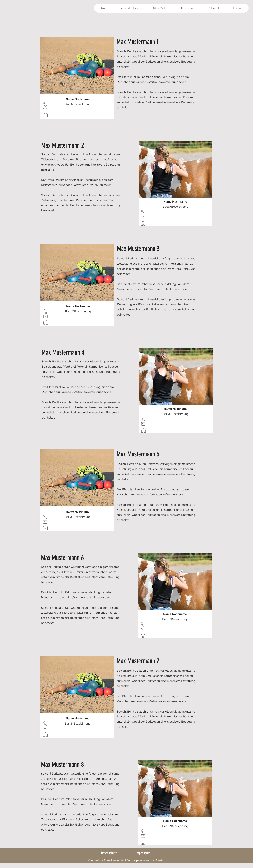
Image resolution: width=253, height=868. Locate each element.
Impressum (143, 853)
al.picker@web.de (144, 860)
